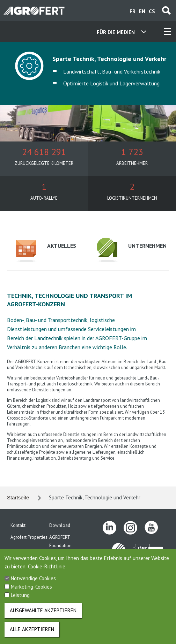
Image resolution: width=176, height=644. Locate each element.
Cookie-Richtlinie (47, 572)
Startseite (18, 497)
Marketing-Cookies (31, 592)
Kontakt (18, 525)
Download (60, 525)
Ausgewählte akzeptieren (43, 616)
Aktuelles (41, 251)
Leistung (20, 600)
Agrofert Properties (29, 537)
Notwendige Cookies (33, 584)
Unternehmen (122, 250)
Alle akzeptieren (32, 634)
